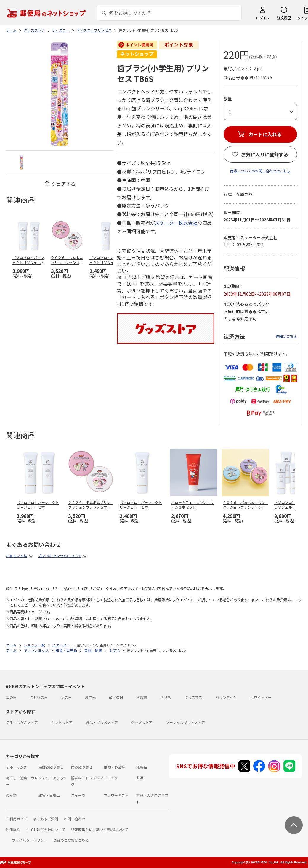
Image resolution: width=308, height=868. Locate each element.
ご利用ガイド (17, 819)
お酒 (140, 778)
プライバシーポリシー (30, 840)
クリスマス (193, 697)
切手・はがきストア (22, 722)
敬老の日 (116, 697)
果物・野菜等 (114, 767)
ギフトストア (62, 722)
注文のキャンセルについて (60, 556)
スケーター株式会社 (176, 223)
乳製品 (142, 767)
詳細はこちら (286, 336)
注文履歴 (284, 18)
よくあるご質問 (46, 819)
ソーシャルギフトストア (185, 722)
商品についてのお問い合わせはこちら (260, 171)
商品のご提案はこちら (71, 840)
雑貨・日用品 (49, 795)
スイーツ (78, 795)
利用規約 (13, 829)
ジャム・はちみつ (53, 778)
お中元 (90, 697)
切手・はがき (17, 767)
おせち (166, 697)
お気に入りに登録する (265, 154)
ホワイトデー (261, 697)
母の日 (11, 697)
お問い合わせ (75, 819)
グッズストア (142, 722)
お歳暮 (142, 697)
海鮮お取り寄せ (51, 767)
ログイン (263, 18)
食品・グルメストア (102, 722)
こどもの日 (39, 697)
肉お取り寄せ (82, 767)
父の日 (66, 697)
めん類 (11, 795)
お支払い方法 (17, 556)
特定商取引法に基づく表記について (100, 829)
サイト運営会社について (46, 829)
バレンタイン (226, 697)
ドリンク (111, 778)
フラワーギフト (116, 795)
